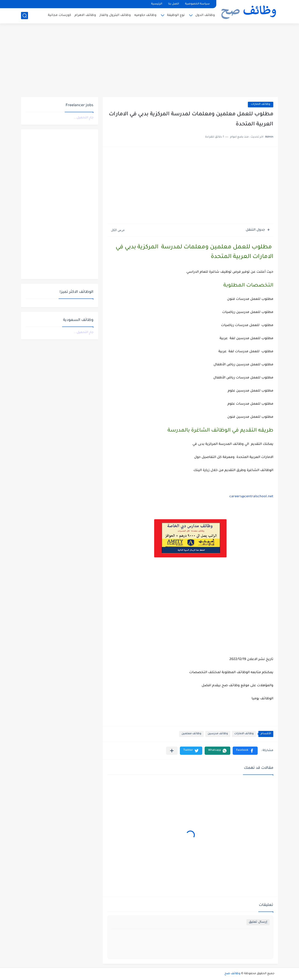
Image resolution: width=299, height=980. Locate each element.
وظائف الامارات (261, 104)
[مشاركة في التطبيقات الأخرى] (172, 751)
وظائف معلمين (191, 734)
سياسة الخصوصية (197, 4)
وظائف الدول (205, 15)
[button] (245, 751)
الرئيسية (157, 4)
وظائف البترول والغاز (115, 15)
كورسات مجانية (59, 15)
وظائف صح (232, 974)
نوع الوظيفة (176, 15)
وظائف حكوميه (145, 15)
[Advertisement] (149, 61)
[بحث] (25, 16)
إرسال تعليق (258, 922)
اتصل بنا (174, 4)
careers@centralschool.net (251, 497)
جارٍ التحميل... (84, 118)
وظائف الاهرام (85, 15)
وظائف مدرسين (218, 734)
